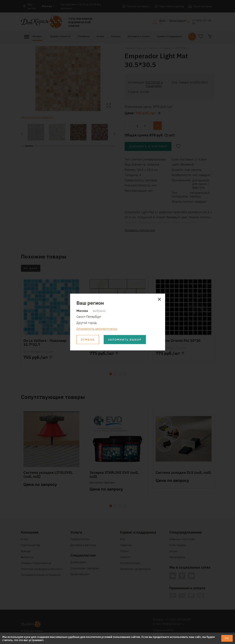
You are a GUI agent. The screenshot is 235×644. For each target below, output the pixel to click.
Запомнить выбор (125, 340)
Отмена (88, 340)
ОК (227, 638)
